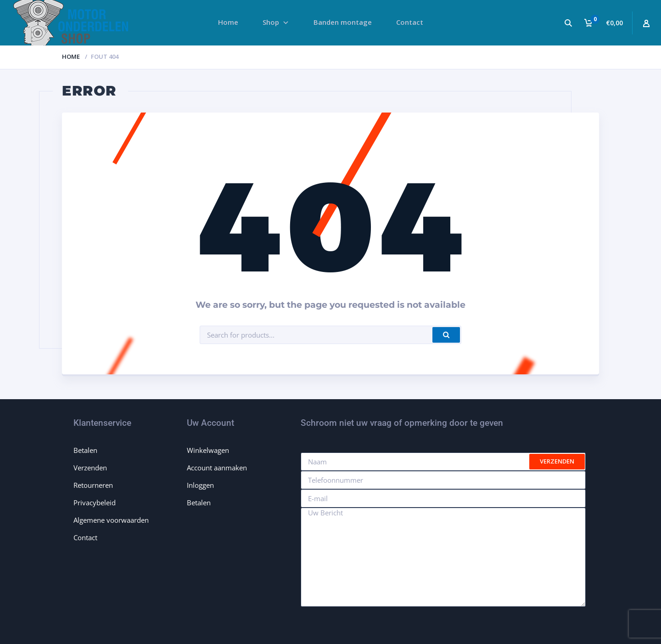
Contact (85, 537)
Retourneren (93, 485)
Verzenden (90, 468)
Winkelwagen (208, 450)
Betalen (85, 450)
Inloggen (200, 485)
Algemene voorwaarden (111, 520)
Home (71, 56)
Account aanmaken (217, 468)
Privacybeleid (95, 503)
